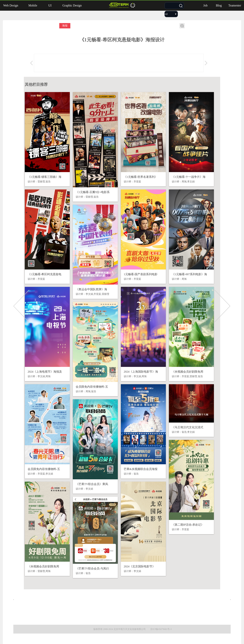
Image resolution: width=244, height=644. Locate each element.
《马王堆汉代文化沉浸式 (187, 427)
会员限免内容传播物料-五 (92, 387)
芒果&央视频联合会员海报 (141, 469)
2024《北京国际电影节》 (139, 566)
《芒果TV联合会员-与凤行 (92, 569)
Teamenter (235, 5)
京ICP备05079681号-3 (161, 629)
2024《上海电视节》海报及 (45, 372)
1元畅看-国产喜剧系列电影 (141, 274)
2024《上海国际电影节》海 (141, 372)
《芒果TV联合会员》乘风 (92, 484)
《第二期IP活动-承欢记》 (188, 525)
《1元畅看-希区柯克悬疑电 (45, 274)
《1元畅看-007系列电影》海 (189, 274)
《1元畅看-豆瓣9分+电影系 (93, 192)
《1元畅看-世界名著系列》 (141, 177)
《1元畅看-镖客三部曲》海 (45, 177)
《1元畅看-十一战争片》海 (189, 177)
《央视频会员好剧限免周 (187, 372)
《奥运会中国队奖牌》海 (91, 289)
